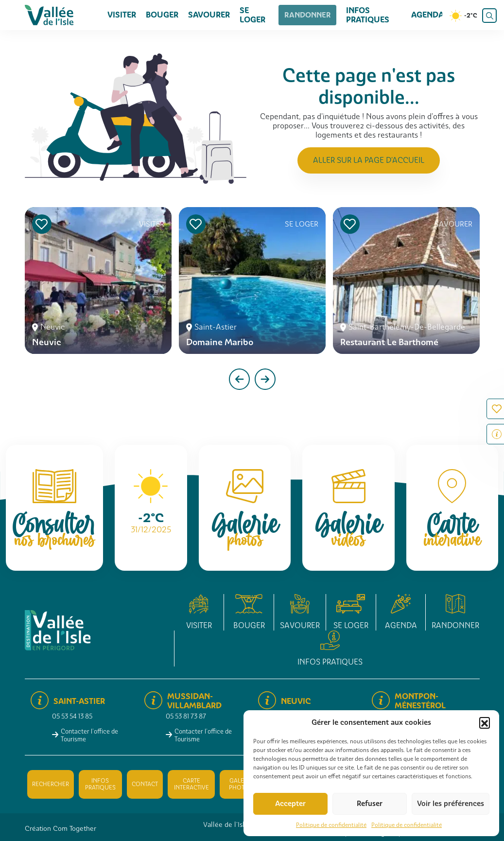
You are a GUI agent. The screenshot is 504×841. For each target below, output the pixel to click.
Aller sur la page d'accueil (369, 160)
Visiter (122, 15)
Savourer (209, 15)
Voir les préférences (451, 804)
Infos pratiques (362, 15)
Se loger (252, 15)
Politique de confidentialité (331, 825)
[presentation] (239, 379)
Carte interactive (191, 784)
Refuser (370, 804)
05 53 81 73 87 (186, 716)
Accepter (290, 804)
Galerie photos (241, 784)
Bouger (162, 15)
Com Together (75, 828)
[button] (485, 722)
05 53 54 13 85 (72, 716)
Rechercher (51, 784)
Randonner (306, 15)
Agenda (427, 15)
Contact (145, 784)
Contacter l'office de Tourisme (89, 735)
